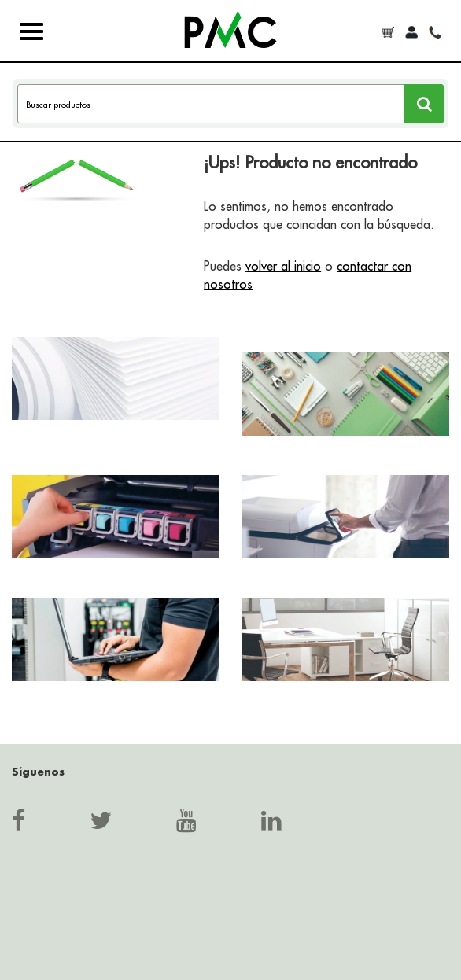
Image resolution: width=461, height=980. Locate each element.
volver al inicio (283, 266)
